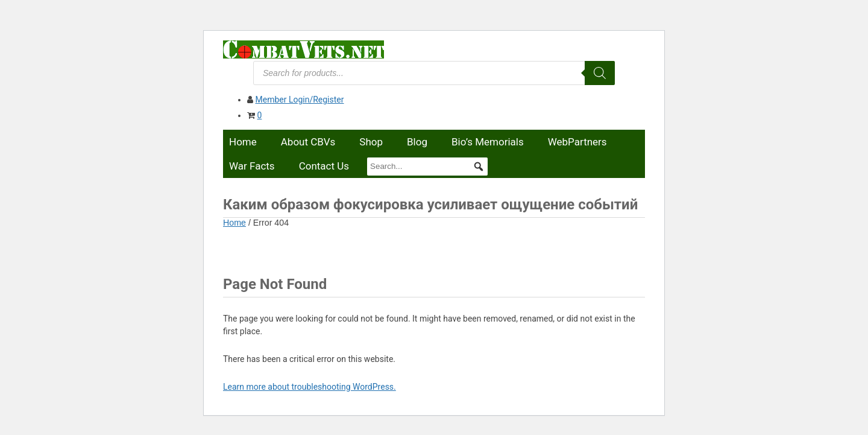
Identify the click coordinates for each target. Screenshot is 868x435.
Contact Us (324, 166)
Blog (417, 142)
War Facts (252, 166)
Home (243, 142)
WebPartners (577, 142)
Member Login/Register (299, 100)
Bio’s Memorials (488, 142)
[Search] (600, 73)
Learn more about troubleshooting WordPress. (310, 387)
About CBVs (308, 142)
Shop (371, 142)
